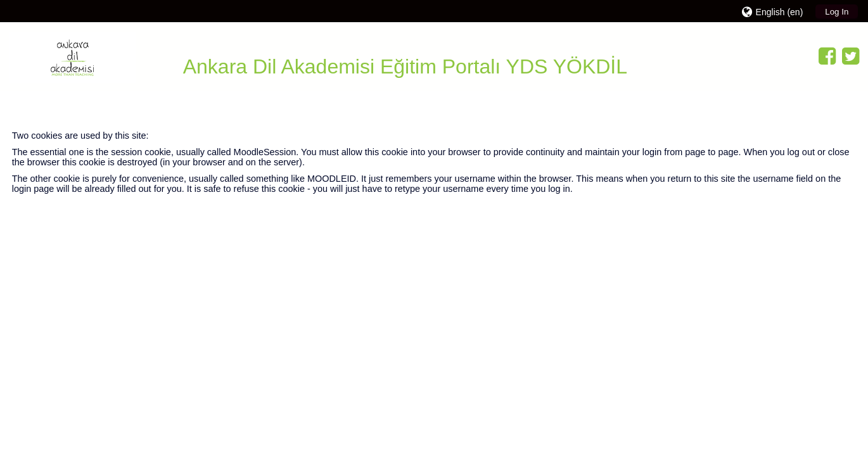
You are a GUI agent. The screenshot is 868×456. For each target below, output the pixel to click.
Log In (837, 12)
